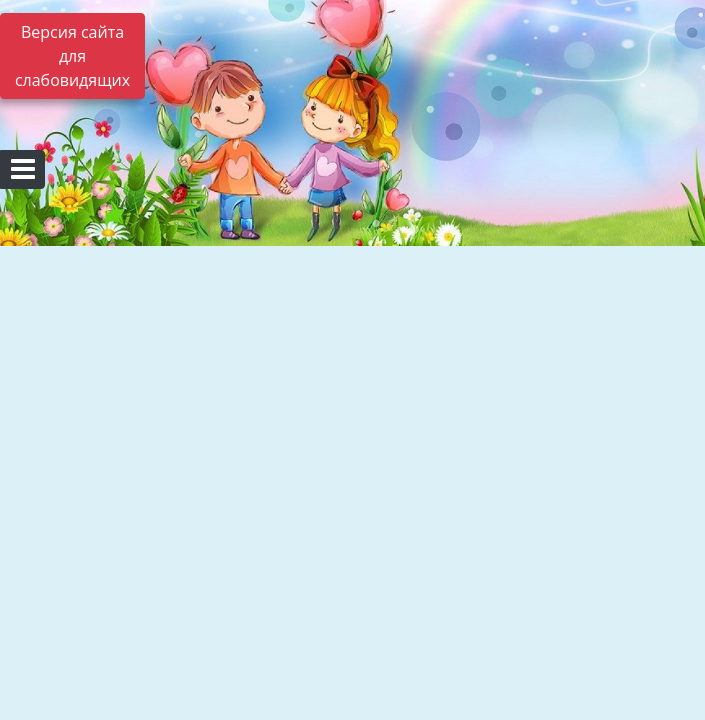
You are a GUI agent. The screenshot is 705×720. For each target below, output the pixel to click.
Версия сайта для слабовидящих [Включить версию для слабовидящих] (72, 56)
